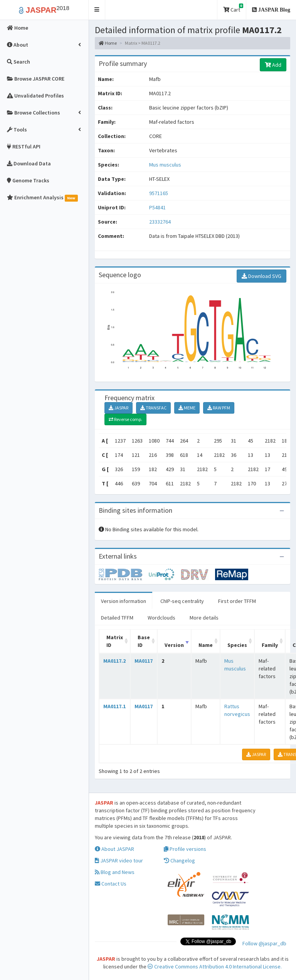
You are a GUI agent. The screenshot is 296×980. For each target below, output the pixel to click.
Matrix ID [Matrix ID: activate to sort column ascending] (115, 641)
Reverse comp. (125, 419)
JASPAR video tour (119, 860)
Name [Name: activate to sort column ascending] (206, 645)
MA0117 (144, 661)
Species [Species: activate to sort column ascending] (237, 645)
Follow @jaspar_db (264, 943)
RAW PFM (219, 408)
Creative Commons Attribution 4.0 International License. (215, 967)
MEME (187, 408)
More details (204, 618)
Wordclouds (161, 618)
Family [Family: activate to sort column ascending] (270, 645)
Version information (124, 601)
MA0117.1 (114, 706)
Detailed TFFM (117, 618)
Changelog (179, 860)
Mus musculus (165, 165)
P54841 (158, 207)
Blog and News (115, 872)
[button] (97, 10)
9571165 (159, 193)
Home (108, 43)
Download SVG (262, 276)
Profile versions (185, 849)
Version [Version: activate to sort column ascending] (174, 645)
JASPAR (119, 408)
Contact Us (111, 884)
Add (273, 65)
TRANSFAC (153, 408)
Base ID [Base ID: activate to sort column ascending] (144, 641)
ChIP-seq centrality (182, 601)
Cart (233, 8)
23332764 (160, 222)
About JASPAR (114, 849)
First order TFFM (237, 601)
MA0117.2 (114, 661)
